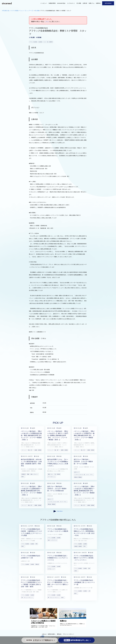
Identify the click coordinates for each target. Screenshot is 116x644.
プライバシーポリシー (68, 634)
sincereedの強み (61, 3)
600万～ (63, 598)
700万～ (85, 546)
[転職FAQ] (73, 618)
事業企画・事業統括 (78, 477)
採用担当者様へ (52, 634)
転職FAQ (98, 3)
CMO (36, 544)
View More (58, 511)
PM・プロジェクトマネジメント (27, 598)
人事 (89, 591)
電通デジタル (50, 474)
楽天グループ (77, 472)
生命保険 (32, 544)
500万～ (23, 477)
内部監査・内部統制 (78, 546)
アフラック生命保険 (25, 544)
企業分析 (85, 3)
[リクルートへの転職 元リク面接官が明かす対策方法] (44, 618)
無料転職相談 (108, 3)
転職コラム (92, 3)
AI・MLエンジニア (51, 569)
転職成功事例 (52, 3)
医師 (89, 568)
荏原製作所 (24, 474)
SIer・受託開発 (57, 474)
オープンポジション (52, 477)
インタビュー (44, 3)
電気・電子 (30, 450)
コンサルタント (71, 3)
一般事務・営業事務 (38, 450)
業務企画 (37, 564)
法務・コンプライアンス (52, 540)
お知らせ (44, 634)
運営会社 (59, 634)
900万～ (23, 546)
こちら (47, 22)
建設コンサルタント (34, 474)
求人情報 (79, 3)
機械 (28, 474)
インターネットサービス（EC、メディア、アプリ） (84, 475)
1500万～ (76, 571)
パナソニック (24, 450)
